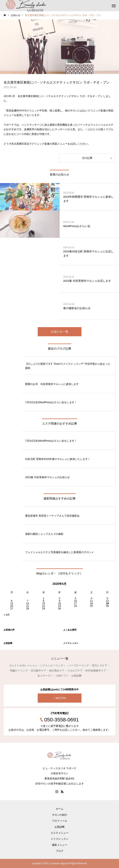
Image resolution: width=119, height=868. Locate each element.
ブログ (60, 851)
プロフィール (60, 821)
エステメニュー (60, 833)
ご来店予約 (60, 698)
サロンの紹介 (60, 815)
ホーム (60, 809)
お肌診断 (60, 827)
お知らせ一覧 (60, 332)
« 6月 (7, 615)
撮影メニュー (60, 845)
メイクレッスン (60, 839)
